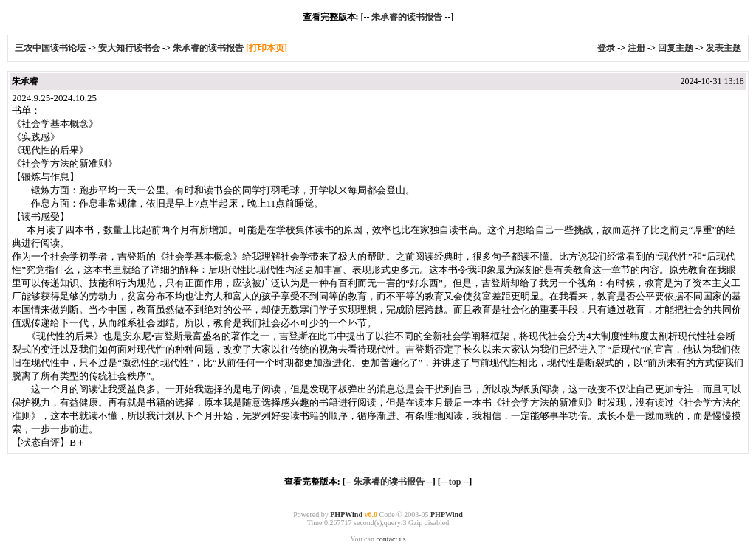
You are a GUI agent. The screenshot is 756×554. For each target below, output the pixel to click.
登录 (606, 48)
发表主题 (724, 48)
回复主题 (676, 48)
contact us (391, 539)
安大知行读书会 (129, 48)
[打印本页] (267, 48)
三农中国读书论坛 (51, 48)
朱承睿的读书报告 (407, 17)
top (455, 482)
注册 (636, 48)
